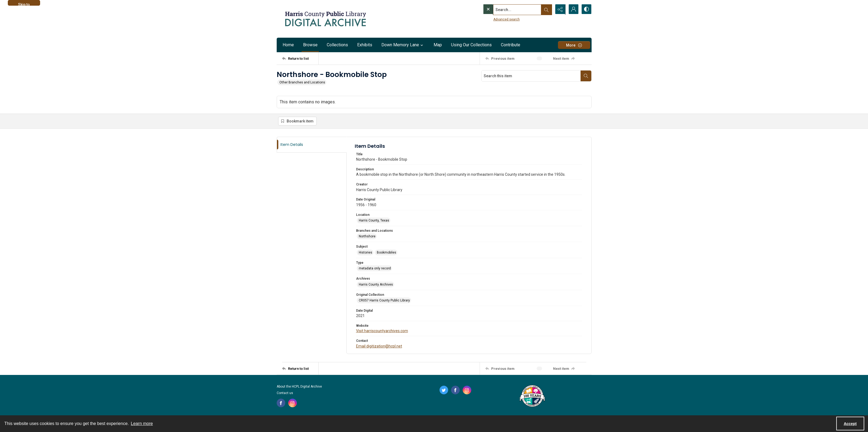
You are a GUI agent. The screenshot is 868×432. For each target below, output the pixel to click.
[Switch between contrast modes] (586, 9)
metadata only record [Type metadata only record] (375, 269)
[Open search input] (546, 9)
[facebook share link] (281, 403)
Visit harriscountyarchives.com (382, 331)
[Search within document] (586, 76)
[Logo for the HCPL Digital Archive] (325, 19)
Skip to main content (24, 4)
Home (288, 45)
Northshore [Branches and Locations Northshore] (367, 237)
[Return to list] (300, 58)
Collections (337, 45)
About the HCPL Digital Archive (299, 387)
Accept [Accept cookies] (850, 424)
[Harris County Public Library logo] (532, 397)
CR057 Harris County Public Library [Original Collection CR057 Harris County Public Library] (384, 301)
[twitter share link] (444, 390)
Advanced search (496, 19)
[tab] (312, 145)
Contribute (511, 45)
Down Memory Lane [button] (403, 45)
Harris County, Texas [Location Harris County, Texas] (374, 221)
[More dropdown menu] (574, 45)
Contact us (285, 393)
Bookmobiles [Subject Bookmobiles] (386, 253)
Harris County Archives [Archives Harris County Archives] (376, 285)
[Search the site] (506, 9)
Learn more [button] (142, 424)
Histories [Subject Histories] (366, 253)
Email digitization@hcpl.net (379, 346)
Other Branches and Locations (302, 82)
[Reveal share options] (559, 9)
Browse (310, 45)
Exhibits (365, 45)
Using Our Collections (471, 45)
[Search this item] (531, 76)
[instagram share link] (293, 403)
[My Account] (573, 9)
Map (438, 45)
